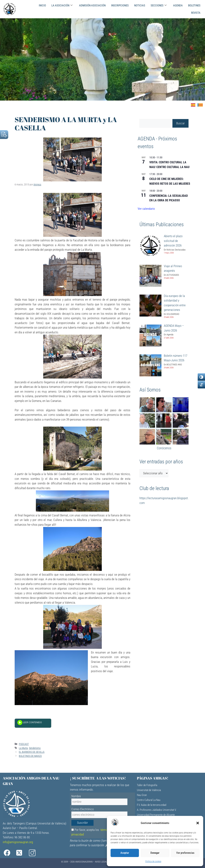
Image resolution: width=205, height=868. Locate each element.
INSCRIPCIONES (120, 5)
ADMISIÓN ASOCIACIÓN (92, 5)
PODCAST (24, 744)
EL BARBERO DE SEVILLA (32, 752)
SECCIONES (159, 5)
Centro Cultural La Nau (149, 800)
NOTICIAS (140, 5)
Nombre (76, 796)
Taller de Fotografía (147, 785)
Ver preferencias (185, 853)
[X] (24, 853)
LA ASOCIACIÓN (62, 5)
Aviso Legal (101, 862)
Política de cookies (153, 861)
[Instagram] (38, 853)
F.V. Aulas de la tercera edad (152, 805)
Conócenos (164, 448)
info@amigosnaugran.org (18, 842)
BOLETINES (194, 5)
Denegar (155, 853)
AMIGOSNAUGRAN (84, 862)
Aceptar (125, 853)
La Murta (23, 748)
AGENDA (178, 5)
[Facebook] (9, 853)
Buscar (180, 123)
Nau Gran (142, 795)
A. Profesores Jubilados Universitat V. (157, 810)
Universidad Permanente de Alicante (156, 815)
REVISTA (196, 13)
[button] (198, 823)
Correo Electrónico (83, 809)
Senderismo (35, 748)
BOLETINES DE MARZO (30, 756)
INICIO (42, 5)
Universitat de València (149, 790)
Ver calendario (146, 209)
